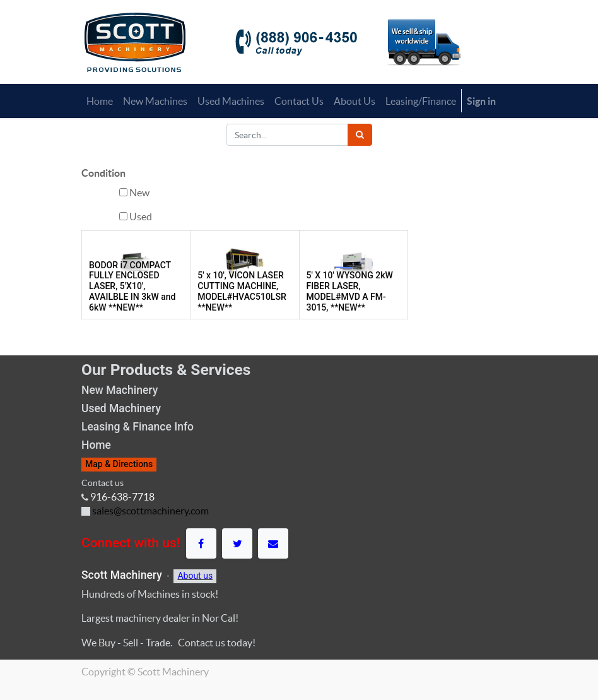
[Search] (360, 135)
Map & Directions (119, 464)
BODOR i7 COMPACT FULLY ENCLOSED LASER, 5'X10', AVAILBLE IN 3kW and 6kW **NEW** (132, 286)
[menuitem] (100, 101)
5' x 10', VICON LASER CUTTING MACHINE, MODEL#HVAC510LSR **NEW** (242, 291)
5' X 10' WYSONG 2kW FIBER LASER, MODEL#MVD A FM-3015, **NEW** (350, 291)
